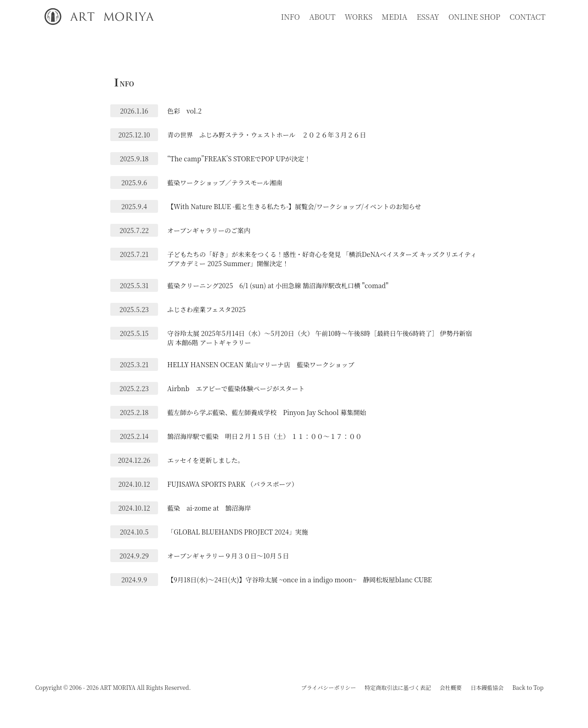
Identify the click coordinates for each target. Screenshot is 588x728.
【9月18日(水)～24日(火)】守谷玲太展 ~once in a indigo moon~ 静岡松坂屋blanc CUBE (300, 580)
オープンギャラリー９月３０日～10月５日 (228, 556)
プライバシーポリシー (328, 687)
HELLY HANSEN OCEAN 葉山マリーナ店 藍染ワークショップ (261, 364)
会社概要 (451, 687)
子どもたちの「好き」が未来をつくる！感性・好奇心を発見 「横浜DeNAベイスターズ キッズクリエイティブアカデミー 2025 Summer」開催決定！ (322, 259)
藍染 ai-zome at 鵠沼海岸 (209, 508)
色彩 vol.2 (184, 111)
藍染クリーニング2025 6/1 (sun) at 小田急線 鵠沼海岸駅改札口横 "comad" (278, 285)
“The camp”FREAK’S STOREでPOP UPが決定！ (239, 159)
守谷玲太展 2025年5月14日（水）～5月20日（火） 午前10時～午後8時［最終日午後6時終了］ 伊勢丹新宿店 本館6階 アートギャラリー (320, 338)
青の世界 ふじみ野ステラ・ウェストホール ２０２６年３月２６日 (267, 135)
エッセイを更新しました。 (206, 460)
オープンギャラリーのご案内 (209, 230)
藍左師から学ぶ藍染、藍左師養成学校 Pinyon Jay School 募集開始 (267, 412)
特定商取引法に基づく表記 (398, 687)
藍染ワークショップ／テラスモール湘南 (225, 182)
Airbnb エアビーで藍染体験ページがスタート (236, 388)
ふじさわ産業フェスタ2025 (206, 309)
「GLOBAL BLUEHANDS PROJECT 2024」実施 (238, 532)
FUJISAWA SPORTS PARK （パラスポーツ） (233, 484)
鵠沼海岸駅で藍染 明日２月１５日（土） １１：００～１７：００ (265, 436)
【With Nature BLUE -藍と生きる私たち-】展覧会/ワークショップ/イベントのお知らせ (294, 206)
